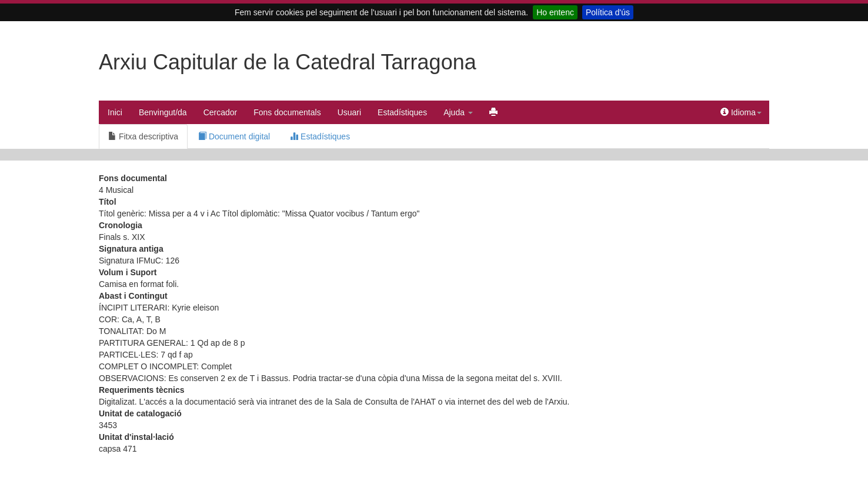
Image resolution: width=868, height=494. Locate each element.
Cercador (221, 112)
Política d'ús (608, 12)
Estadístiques (402, 112)
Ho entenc (555, 12)
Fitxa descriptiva (143, 136)
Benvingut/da (163, 112)
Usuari (349, 112)
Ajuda (458, 112)
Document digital (234, 136)
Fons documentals (287, 112)
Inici (115, 112)
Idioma (741, 112)
